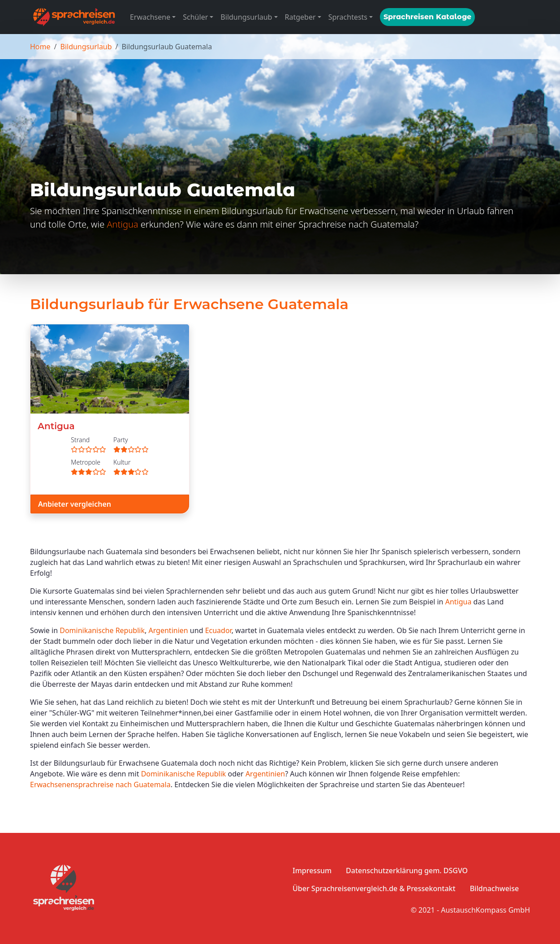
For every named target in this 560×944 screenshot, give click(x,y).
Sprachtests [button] (348, 17)
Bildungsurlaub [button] (246, 17)
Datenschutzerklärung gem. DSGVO (407, 871)
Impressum (312, 871)
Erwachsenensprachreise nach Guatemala (100, 785)
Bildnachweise (494, 888)
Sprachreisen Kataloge (427, 17)
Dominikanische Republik (102, 630)
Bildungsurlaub (86, 47)
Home (40, 47)
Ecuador (218, 630)
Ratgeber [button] (300, 17)
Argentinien (168, 630)
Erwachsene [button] (150, 17)
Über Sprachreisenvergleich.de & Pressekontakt (374, 888)
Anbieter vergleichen (75, 504)
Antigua (122, 224)
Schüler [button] (195, 17)
